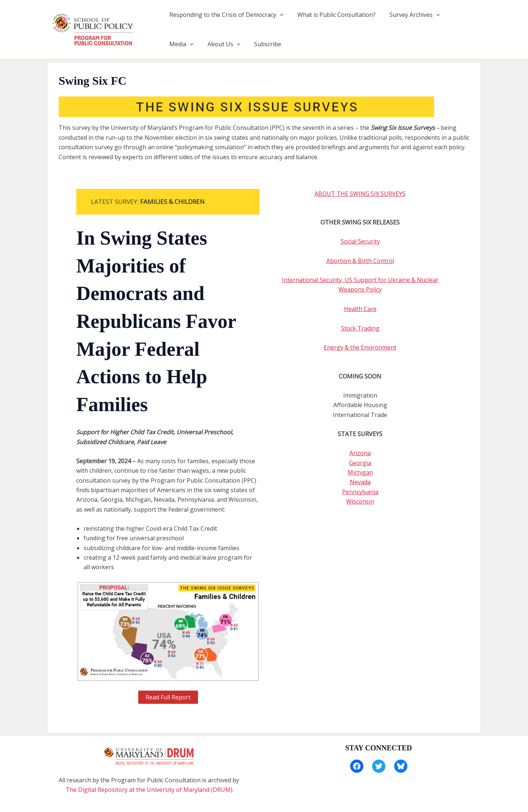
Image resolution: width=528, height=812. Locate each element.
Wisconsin (360, 501)
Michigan (360, 472)
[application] (279, 15)
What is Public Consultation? (333, 15)
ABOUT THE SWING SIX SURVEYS (360, 194)
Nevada (360, 482)
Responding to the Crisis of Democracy (225, 15)
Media (458, 15)
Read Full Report (168, 697)
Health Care (360, 309)
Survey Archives (409, 15)
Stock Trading (360, 328)
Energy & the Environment (360, 347)
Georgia (360, 463)
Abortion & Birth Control (360, 261)
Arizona (360, 453)
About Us (185, 44)
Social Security (360, 241)
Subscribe (227, 44)
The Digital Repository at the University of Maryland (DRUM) (149, 790)
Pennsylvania (360, 492)
